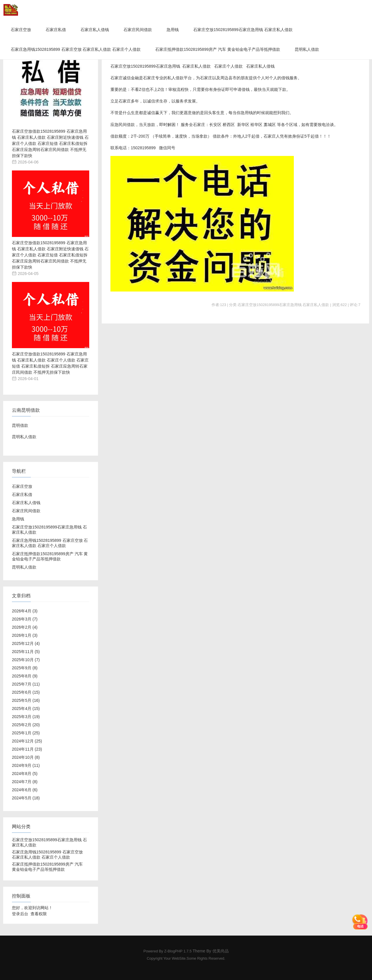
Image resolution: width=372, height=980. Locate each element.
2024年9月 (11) (26, 765)
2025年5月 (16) (26, 700)
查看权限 (39, 914)
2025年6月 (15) (26, 692)
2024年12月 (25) (27, 741)
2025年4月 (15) (26, 709)
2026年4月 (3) (25, 611)
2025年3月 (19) (26, 717)
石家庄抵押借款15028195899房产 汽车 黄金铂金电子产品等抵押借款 (218, 49)
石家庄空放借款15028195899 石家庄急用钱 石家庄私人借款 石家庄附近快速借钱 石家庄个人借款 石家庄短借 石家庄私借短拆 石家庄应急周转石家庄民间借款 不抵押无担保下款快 (50, 143)
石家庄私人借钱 (95, 30)
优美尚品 (221, 951)
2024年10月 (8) (26, 757)
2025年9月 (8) (25, 668)
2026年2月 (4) (25, 627)
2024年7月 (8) (25, 782)
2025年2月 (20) (26, 725)
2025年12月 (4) (26, 643)
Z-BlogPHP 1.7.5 (178, 951)
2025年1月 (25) (26, 733)
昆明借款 (20, 425)
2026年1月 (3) (25, 635)
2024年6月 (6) (25, 790)
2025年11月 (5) (26, 652)
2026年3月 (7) (25, 619)
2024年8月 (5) (25, 774)
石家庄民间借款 (138, 30)
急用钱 (173, 30)
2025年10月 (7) (26, 660)
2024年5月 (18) (26, 798)
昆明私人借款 (307, 49)
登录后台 (20, 914)
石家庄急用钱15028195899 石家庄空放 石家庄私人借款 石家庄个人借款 (76, 49)
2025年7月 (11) (26, 684)
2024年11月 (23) (27, 749)
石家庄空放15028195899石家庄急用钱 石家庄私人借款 (243, 30)
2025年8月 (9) (25, 676)
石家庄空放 (21, 30)
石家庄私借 (56, 30)
